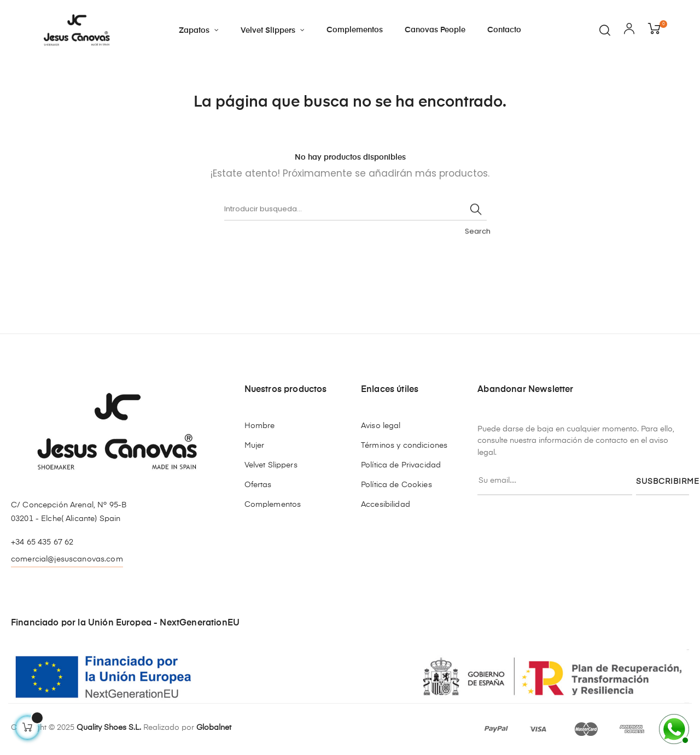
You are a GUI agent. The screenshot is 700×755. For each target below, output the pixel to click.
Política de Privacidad (401, 465)
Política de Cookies (396, 485)
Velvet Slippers (271, 465)
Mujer (255, 446)
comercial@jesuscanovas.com (67, 559)
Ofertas (258, 485)
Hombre (260, 426)
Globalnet (214, 728)
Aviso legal (381, 426)
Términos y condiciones (404, 446)
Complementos (273, 505)
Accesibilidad (386, 505)
